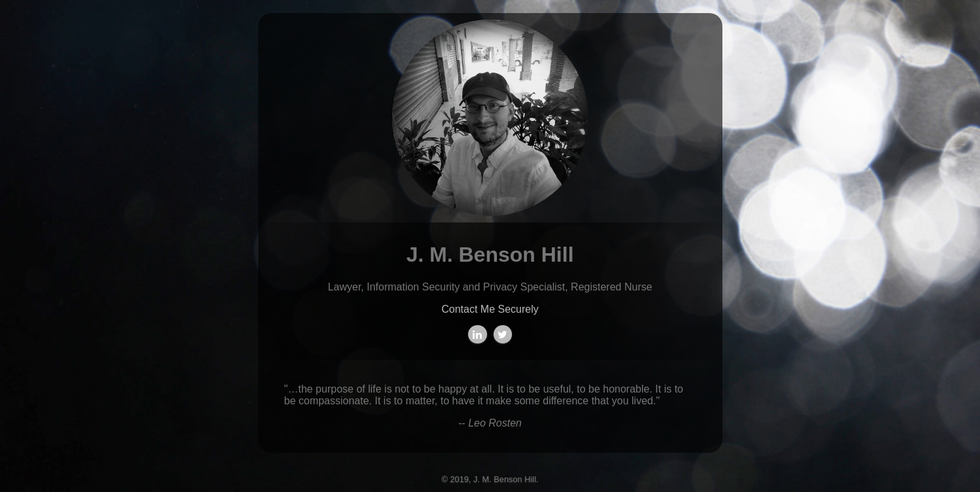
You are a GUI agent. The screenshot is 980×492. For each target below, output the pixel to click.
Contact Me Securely (490, 309)
